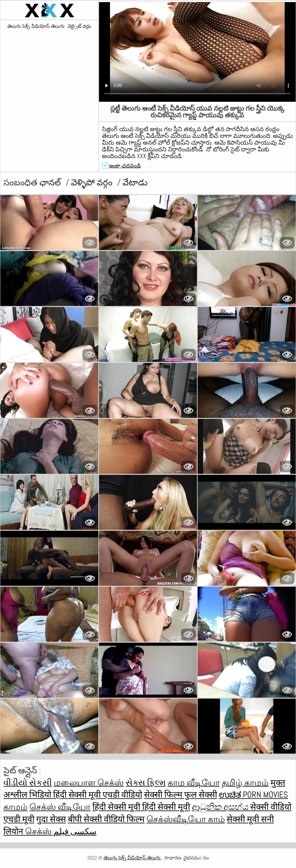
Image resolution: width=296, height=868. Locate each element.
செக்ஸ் (39, 831)
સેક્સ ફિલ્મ (146, 783)
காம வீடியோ (194, 783)
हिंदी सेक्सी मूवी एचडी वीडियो (98, 795)
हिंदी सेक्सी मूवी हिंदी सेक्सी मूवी (141, 807)
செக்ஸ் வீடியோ (60, 807)
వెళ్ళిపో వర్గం (93, 182)
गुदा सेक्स (51, 819)
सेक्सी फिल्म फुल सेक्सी (181, 795)
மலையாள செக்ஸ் (89, 783)
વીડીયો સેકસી (28, 783)
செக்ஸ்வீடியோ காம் (186, 819)
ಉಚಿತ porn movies (254, 795)
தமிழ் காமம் (245, 783)
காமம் (16, 807)
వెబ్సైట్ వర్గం (79, 26)
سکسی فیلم (75, 831)
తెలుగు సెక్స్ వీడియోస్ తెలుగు (36, 26)
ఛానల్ (51, 182)
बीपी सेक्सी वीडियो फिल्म (106, 819)
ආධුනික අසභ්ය (221, 807)
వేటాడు (135, 182)
